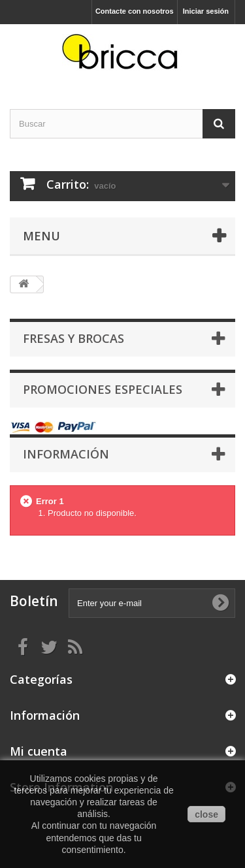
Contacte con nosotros (135, 11)
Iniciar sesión (206, 11)
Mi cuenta (39, 751)
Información (66, 454)
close (206, 814)
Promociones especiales (103, 389)
